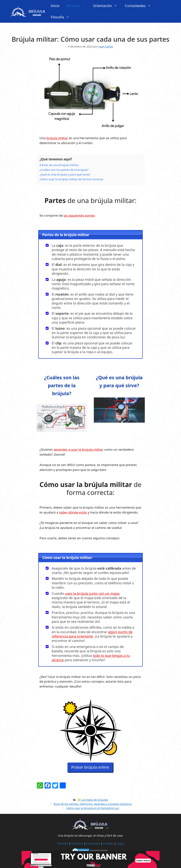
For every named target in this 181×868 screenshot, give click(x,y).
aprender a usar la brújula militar (78, 449)
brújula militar (57, 138)
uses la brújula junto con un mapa (92, 593)
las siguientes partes (79, 215)
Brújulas (78, 6)
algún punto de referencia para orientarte (92, 634)
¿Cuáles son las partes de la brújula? (62, 385)
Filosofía (62, 17)
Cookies (108, 843)
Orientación (107, 6)
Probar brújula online (90, 769)
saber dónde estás (73, 512)
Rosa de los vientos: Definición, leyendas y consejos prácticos (93, 804)
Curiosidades (140, 6)
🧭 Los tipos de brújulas (93, 800)
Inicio (55, 6)
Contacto (77, 843)
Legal (120, 843)
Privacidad (93, 843)
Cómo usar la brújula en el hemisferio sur (93, 808)
